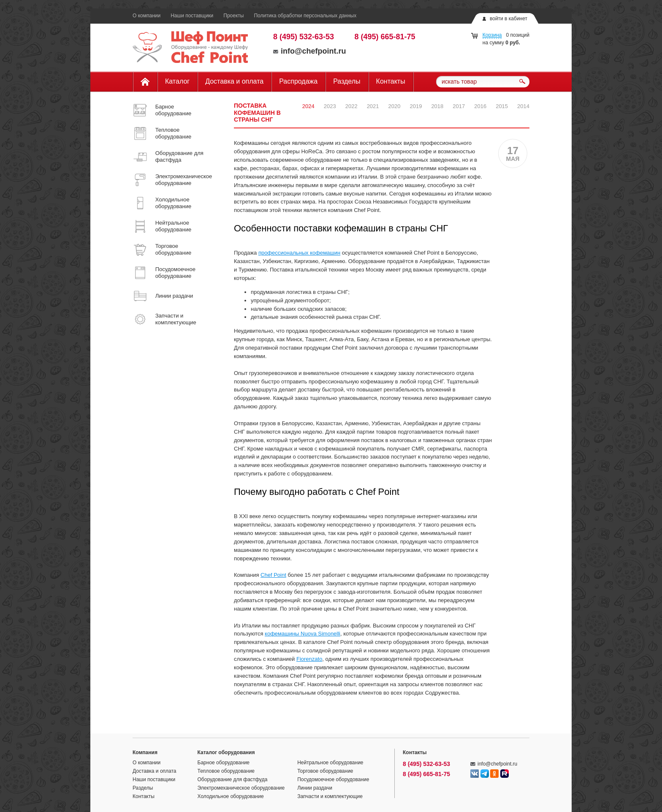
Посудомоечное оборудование (333, 779)
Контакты (391, 81)
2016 (480, 106)
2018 (437, 106)
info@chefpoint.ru (310, 51)
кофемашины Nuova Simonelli (303, 634)
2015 (502, 106)
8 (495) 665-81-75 (385, 37)
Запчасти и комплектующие (330, 796)
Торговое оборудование (325, 771)
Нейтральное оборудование (330, 763)
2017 (459, 106)
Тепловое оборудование (226, 771)
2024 (308, 106)
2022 (351, 106)
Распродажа (298, 81)
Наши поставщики (192, 16)
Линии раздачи (315, 788)
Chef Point (273, 575)
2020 (395, 106)
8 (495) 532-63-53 (304, 37)
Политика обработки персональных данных (305, 16)
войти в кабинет (509, 19)
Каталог (177, 81)
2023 (330, 106)
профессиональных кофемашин (299, 253)
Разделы (347, 81)
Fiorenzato (309, 659)
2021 (373, 106)
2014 (523, 106)
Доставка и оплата (234, 81)
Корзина (492, 35)
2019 (416, 106)
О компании (147, 16)
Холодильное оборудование (231, 796)
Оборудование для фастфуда (233, 779)
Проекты (233, 16)
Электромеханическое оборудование (241, 788)
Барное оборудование (224, 763)
